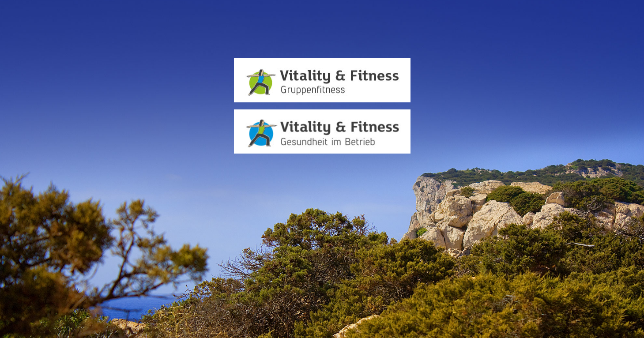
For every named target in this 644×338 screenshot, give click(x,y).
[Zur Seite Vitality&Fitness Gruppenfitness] (322, 80)
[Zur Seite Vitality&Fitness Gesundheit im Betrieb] (322, 131)
